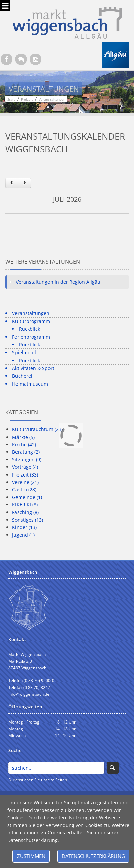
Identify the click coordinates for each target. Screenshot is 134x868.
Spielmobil (24, 352)
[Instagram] (36, 59)
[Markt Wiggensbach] (67, 22)
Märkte (23, 437)
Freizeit (25, 475)
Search (113, 768)
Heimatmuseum (30, 384)
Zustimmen (31, 856)
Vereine (25, 482)
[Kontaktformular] (21, 59)
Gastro (24, 489)
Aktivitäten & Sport (33, 368)
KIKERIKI (25, 505)
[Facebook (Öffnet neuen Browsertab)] (7, 59)
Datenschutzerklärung (93, 856)
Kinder (24, 527)
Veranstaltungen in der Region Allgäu (58, 282)
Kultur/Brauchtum (37, 429)
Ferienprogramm (31, 337)
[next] (24, 183)
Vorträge (25, 467)
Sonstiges (28, 520)
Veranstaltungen (31, 313)
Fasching (25, 512)
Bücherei (22, 376)
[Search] (56, 768)
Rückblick (29, 329)
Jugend (23, 535)
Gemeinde (27, 497)
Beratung (26, 452)
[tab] (67, 282)
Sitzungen (27, 460)
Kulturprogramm (31, 321)
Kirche (24, 444)
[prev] (12, 183)
